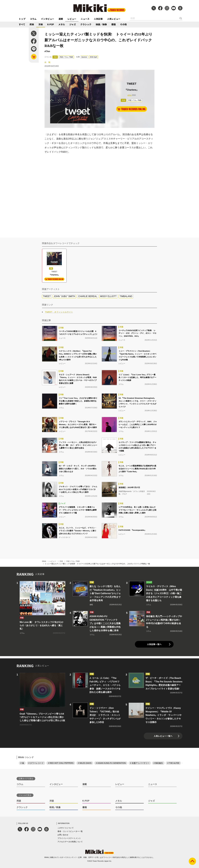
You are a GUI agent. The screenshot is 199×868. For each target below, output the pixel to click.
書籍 (113, 24)
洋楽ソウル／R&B (66, 57)
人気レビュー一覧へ (163, 736)
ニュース (85, 19)
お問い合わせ (63, 835)
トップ (22, 19)
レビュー (72, 19)
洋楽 (41, 24)
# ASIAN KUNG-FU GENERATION (111, 763)
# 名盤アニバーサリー (140, 763)
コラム (33, 19)
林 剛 (47, 62)
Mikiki (44, 561)
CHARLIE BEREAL (88, 296)
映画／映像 (101, 24)
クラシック (86, 24)
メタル (62, 24)
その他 (123, 24)
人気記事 (98, 19)
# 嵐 (22, 763)
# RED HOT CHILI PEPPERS (61, 763)
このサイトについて (66, 828)
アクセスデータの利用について (70, 842)
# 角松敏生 (158, 763)
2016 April (93, 57)
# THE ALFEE (173, 763)
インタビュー (48, 19)
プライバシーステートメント (69, 838)
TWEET (47, 296)
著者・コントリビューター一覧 (70, 831)
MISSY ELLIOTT (108, 296)
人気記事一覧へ (154, 644)
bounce (84, 57)
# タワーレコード (36, 763)
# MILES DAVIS (85, 763)
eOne (129, 95)
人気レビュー (114, 19)
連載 (61, 19)
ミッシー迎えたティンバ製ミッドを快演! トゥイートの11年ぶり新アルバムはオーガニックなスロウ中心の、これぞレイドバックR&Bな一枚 (97, 564)
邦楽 (32, 24)
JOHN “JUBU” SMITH (64, 296)
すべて (22, 24)
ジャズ (73, 24)
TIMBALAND (126, 296)
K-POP (51, 24)
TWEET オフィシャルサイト (59, 312)
